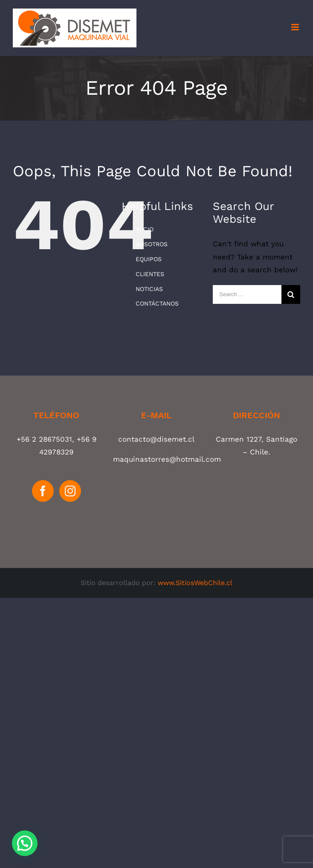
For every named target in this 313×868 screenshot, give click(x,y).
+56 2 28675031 (44, 439)
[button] (25, 843)
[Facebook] (43, 491)
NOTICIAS (149, 289)
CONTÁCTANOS (157, 303)
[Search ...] (247, 294)
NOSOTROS (152, 244)
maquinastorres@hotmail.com (167, 459)
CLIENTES (150, 274)
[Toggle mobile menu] (296, 27)
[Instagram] (70, 491)
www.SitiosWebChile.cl (195, 583)
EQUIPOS (149, 259)
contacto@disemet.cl (156, 439)
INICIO (145, 229)
